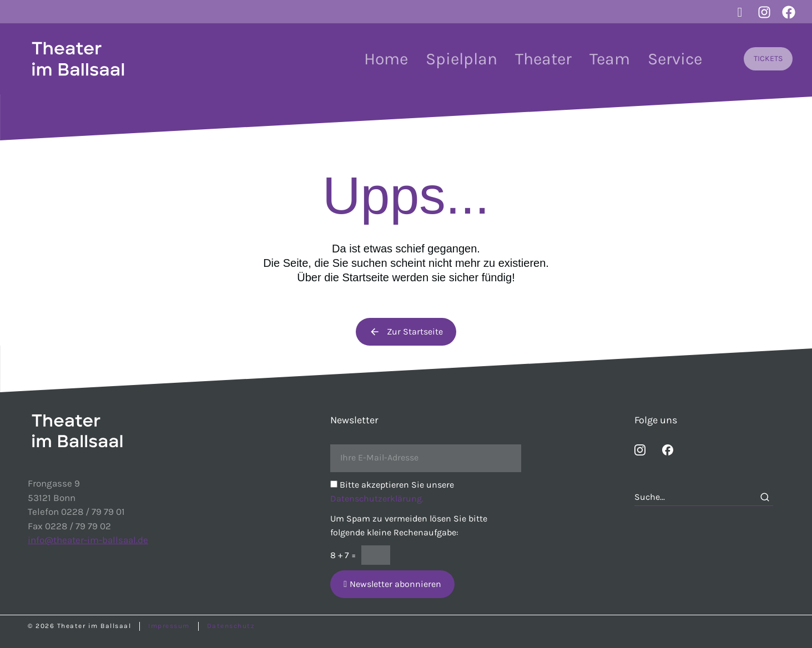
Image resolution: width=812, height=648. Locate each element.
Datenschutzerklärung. (377, 498)
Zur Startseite (406, 332)
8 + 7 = (343, 555)
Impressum (169, 626)
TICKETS (768, 59)
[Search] (765, 497)
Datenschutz (231, 626)
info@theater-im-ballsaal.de (88, 540)
